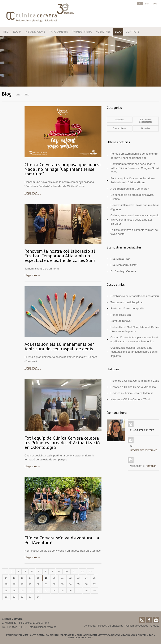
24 (86, 578)
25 (94, 578)
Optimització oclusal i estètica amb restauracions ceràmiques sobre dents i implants (134, 352)
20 (54, 578)
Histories (146, 128)
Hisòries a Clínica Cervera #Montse (132, 393)
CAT (140, 4)
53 (30, 597)
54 (38, 597)
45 (62, 590)
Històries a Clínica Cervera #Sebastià (133, 387)
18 (38, 578)
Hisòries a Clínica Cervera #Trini (130, 399)
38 (6, 590)
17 (30, 578)
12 (82, 572)
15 (14, 578)
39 (14, 590)
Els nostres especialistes (146, 121)
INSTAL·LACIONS (35, 32)
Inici (18, 95)
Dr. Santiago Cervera (123, 271)
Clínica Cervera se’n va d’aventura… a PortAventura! (62, 540)
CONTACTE (133, 32)
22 (70, 578)
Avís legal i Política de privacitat (103, 626)
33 (62, 584)
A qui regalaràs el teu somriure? (130, 189)
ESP (147, 4)
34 (70, 584)
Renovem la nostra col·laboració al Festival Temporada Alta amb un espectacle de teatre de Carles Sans (60, 256)
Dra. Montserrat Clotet (124, 265)
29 (30, 584)
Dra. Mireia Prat (120, 259)
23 (78, 578)
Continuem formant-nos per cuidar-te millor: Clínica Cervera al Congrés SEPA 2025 (135, 168)
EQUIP (17, 32)
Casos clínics (120, 128)
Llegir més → (33, 193)
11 (74, 572)
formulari (151, 466)
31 (46, 584)
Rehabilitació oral (121, 315)
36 (86, 584)
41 (30, 590)
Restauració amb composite (127, 308)
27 (14, 584)
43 (46, 590)
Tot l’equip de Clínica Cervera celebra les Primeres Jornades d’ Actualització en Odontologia (62, 443)
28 (22, 584)
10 (66, 572)
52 (22, 597)
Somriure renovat (121, 321)
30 (38, 584)
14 (6, 578)
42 (38, 590)
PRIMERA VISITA (82, 32)
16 (22, 578)
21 (62, 578)
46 (70, 590)
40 (22, 590)
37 (94, 584)
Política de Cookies (137, 626)
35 (78, 584)
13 (90, 572)
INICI (6, 32)
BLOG (118, 32)
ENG (155, 4)
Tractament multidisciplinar (127, 302)
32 (54, 584)
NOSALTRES (103, 32)
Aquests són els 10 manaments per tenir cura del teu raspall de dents (59, 346)
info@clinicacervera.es (143, 450)
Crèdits (155, 626)
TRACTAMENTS (59, 32)
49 (94, 590)
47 (78, 590)
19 (46, 578)
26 (6, 584)
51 (14, 597)
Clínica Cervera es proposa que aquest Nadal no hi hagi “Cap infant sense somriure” (63, 169)
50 (6, 597)
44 (54, 590)
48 (86, 590)
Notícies (120, 120)
